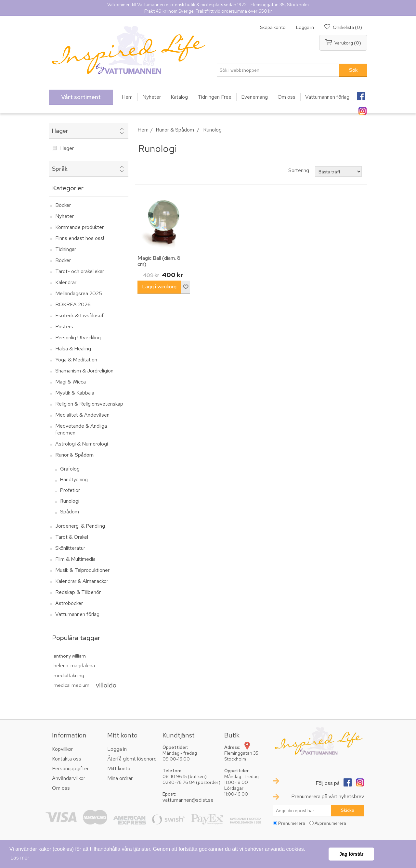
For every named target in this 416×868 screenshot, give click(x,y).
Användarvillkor (69, 778)
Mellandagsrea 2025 (79, 293)
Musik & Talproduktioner (82, 570)
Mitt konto (119, 768)
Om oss (61, 788)
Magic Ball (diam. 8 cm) (159, 261)
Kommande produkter (79, 227)
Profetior (70, 490)
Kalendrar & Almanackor (82, 581)
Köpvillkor (62, 749)
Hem (143, 130)
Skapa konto (273, 27)
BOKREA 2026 (73, 304)
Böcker (63, 205)
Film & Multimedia (75, 559)
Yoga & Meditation (76, 360)
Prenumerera (292, 823)
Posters (64, 327)
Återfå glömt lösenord (132, 759)
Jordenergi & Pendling (80, 526)
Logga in (305, 27)
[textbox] (278, 70)
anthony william (70, 656)
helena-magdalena (74, 666)
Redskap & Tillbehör (78, 592)
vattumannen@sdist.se (188, 800)
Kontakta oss (67, 759)
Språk (60, 169)
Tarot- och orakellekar (80, 271)
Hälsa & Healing (73, 349)
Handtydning (74, 480)
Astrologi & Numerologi (82, 444)
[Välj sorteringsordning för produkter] (338, 171)
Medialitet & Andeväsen (82, 415)
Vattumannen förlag (77, 614)
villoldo (106, 685)
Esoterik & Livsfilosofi (80, 315)
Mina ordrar (120, 778)
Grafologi (70, 469)
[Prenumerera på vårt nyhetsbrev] (302, 811)
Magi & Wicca (71, 382)
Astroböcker (69, 603)
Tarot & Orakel (72, 537)
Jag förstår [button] (351, 854)
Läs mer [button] (20, 858)
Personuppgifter (70, 768)
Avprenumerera (330, 823)
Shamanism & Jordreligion (84, 371)
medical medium (71, 685)
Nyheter (65, 216)
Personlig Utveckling (78, 338)
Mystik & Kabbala (75, 393)
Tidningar (66, 249)
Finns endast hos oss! (80, 238)
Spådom (70, 512)
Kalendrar (66, 282)
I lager (60, 131)
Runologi (70, 501)
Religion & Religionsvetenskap (89, 404)
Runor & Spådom (74, 455)
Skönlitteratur (70, 548)
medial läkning (69, 675)
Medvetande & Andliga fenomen (81, 429)
